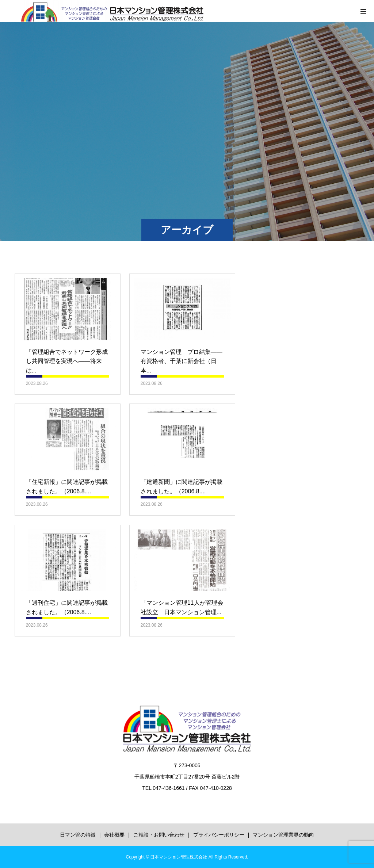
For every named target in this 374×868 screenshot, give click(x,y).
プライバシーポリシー (219, 835)
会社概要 (114, 835)
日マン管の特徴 (78, 835)
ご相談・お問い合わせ (159, 835)
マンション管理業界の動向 (283, 835)
